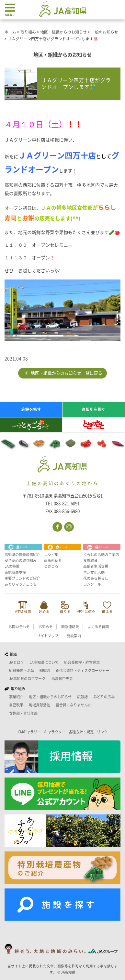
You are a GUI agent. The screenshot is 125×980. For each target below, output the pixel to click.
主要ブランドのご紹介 (22, 578)
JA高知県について (44, 662)
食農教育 (90, 560)
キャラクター (55, 732)
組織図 (45, 670)
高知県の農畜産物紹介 (22, 555)
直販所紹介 (53, 560)
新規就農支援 (15, 572)
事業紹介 (16, 697)
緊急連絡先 (70, 627)
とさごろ (51, 566)
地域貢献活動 (40, 705)
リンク (102, 732)
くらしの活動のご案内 (101, 555)
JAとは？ (17, 662)
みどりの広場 (104, 697)
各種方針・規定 (81, 732)
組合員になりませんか (74, 705)
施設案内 (74, 636)
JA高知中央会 (62, 679)
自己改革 (16, 705)
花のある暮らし (96, 578)
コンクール (92, 584)
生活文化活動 (94, 572)
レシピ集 (51, 555)
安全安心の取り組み (21, 560)
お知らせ (46, 627)
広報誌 (82, 697)
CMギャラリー (29, 732)
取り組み (15, 689)
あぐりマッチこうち (21, 584)
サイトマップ (48, 636)
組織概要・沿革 (22, 670)
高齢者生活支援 (96, 566)
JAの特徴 (12, 566)
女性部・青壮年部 (23, 713)
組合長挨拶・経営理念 (82, 662)
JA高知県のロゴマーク (27, 679)
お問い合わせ (19, 627)
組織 (11, 654)
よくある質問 (98, 627)
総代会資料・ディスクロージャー (82, 670)
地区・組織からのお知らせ (50, 697)
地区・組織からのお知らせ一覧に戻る (64, 373)
